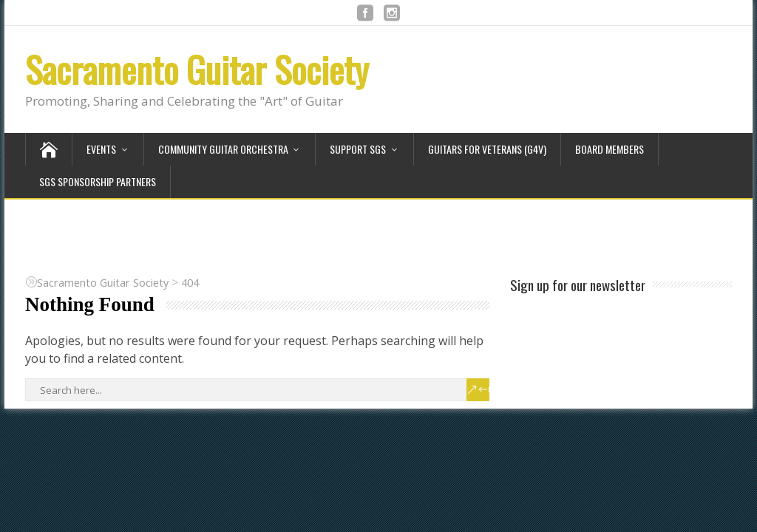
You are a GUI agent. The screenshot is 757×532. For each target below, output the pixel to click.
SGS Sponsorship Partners (98, 181)
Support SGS (358, 149)
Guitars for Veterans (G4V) (487, 149)
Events (101, 149)
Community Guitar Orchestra (223, 149)
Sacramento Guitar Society (197, 69)
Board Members (610, 149)
